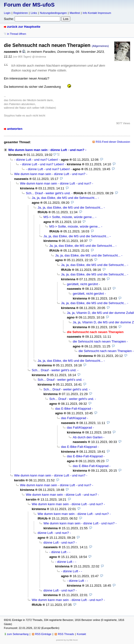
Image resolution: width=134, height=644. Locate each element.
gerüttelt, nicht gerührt (82, 284)
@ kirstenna (39, 57)
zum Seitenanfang (18, 634)
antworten (15, 129)
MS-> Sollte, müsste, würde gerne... (69, 217)
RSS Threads (66, 634)
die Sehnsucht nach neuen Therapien (99, 341)
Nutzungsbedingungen (53, 13)
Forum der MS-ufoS (29, 5)
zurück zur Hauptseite (24, 27)
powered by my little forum (67, 640)
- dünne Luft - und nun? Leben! (36, 160)
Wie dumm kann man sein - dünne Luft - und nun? (46, 150)
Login (7, 13)
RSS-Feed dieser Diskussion (113, 142)
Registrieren (21, 13)
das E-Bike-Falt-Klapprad (73, 409)
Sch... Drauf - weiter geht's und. (48, 193)
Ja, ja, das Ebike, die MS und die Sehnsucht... (64, 198)
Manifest (75, 13)
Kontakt (81, 634)
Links (34, 13)
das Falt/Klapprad (74, 418)
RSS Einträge (43, 634)
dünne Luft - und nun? (53, 533)
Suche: (9, 19)
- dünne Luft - (59, 552)
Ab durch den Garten (88, 437)
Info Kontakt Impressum (97, 13)
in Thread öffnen (17, 34)
